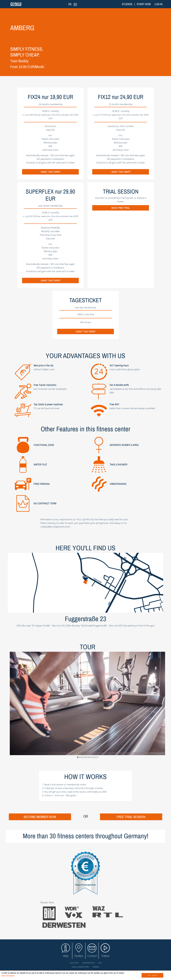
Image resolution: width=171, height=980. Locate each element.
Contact (92, 951)
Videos (105, 952)
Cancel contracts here (80, 967)
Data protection (89, 963)
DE (70, 4)
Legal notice (74, 963)
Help (66, 951)
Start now (144, 4)
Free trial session (131, 817)
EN (75, 4)
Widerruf (96, 967)
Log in (159, 4)
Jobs (100, 963)
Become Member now (40, 817)
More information (8, 976)
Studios (127, 4)
